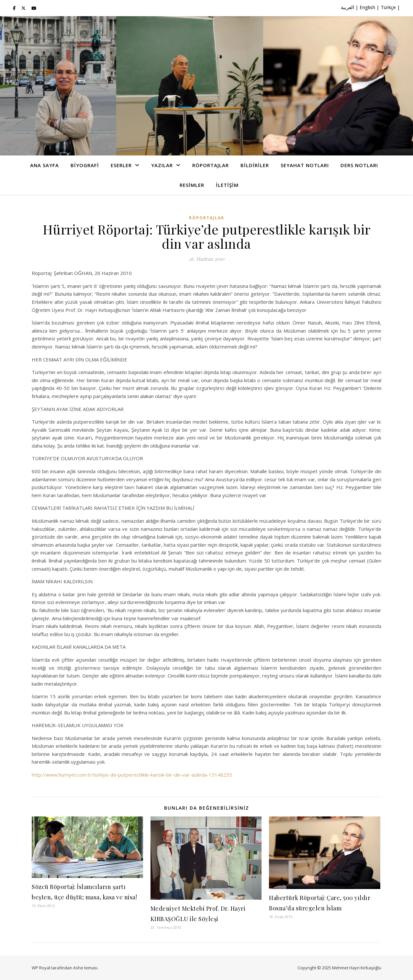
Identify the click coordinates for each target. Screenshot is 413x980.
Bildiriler (255, 165)
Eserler (121, 165)
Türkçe (388, 7)
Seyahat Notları (305, 165)
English (367, 7)
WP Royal (41, 968)
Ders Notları (359, 165)
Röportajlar (211, 165)
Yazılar (162, 165)
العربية (347, 7)
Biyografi (85, 165)
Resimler (192, 185)
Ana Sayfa (45, 165)
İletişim (227, 185)
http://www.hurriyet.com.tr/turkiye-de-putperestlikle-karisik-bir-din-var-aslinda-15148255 (132, 775)
